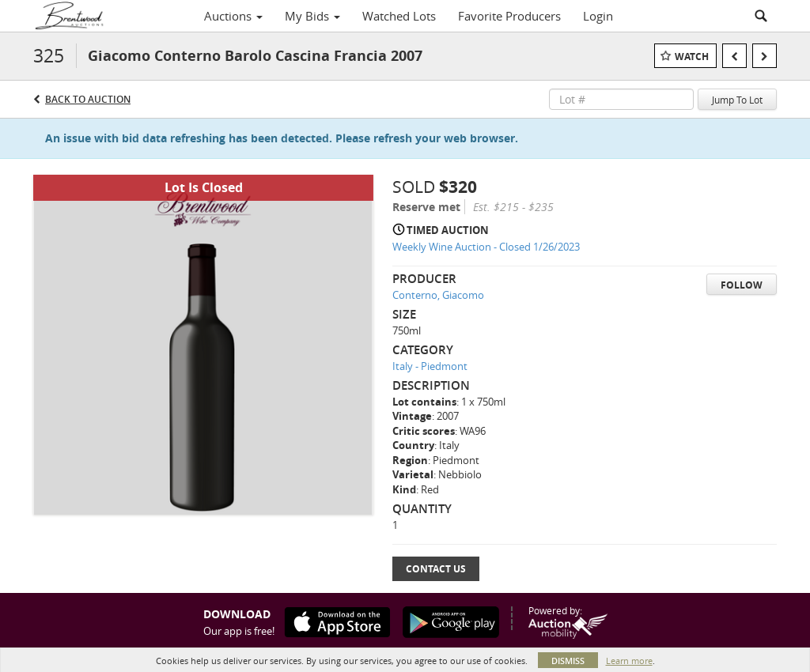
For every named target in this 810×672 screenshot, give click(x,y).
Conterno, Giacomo (438, 295)
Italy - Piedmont (430, 366)
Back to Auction (88, 99)
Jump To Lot (737, 100)
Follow (742, 285)
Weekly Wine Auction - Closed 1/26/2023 (486, 247)
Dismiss (568, 661)
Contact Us (436, 569)
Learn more (629, 661)
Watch (692, 57)
